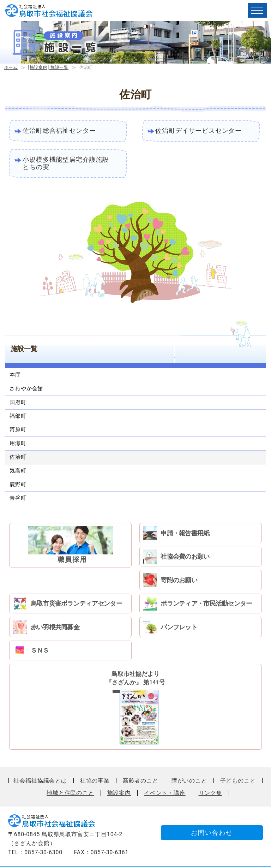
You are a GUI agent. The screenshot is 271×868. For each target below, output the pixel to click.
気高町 (18, 471)
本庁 (15, 375)
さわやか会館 (26, 389)
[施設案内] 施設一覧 (48, 67)
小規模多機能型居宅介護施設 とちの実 (70, 164)
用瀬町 (18, 444)
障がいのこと (189, 760)
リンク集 (210, 773)
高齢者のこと (141, 760)
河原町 (18, 430)
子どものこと (238, 760)
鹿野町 (18, 485)
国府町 (18, 403)
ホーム (11, 67)
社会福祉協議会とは (40, 760)
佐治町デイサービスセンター (199, 131)
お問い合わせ (210, 813)
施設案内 (119, 773)
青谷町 (18, 499)
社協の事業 (95, 760)
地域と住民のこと (70, 773)
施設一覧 (24, 349)
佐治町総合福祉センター (59, 131)
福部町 (18, 416)
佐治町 (18, 458)
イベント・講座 (165, 773)
